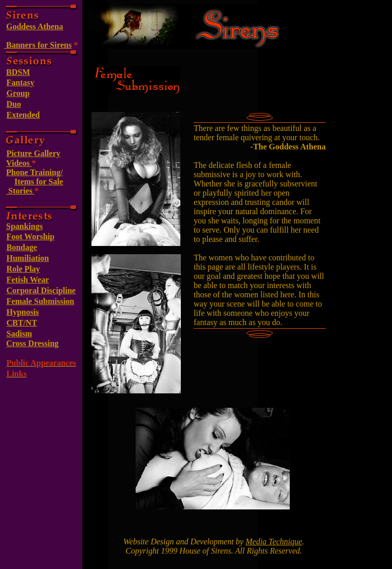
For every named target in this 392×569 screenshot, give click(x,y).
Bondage (22, 247)
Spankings (24, 226)
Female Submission (41, 301)
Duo (14, 104)
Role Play (23, 269)
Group (18, 93)
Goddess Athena (35, 26)
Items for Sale (39, 182)
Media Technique (274, 542)
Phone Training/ (34, 172)
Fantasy (21, 82)
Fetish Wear (28, 280)
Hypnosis (23, 312)
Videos (19, 163)
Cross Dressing (32, 343)
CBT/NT (22, 323)
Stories (20, 191)
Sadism (20, 334)
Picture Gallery (34, 153)
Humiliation (28, 258)
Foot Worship (31, 236)
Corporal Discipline (41, 290)
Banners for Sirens (38, 45)
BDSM (18, 72)
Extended (23, 115)
